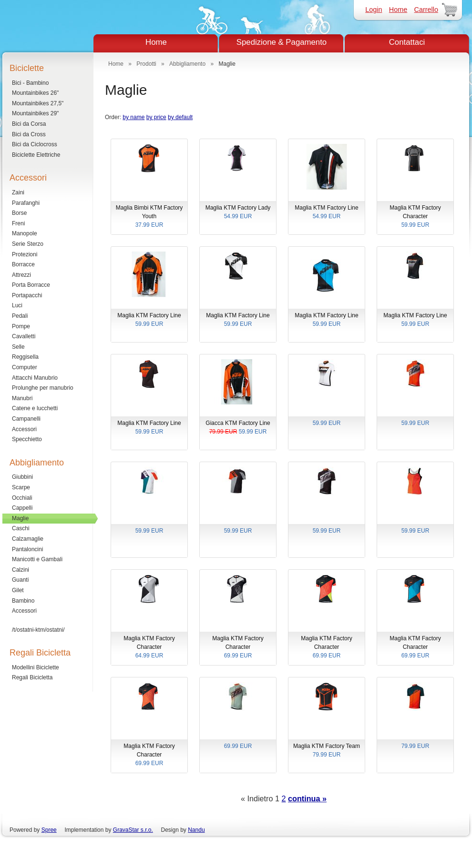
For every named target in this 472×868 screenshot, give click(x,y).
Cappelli (22, 508)
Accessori (24, 429)
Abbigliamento (187, 64)
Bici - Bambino (30, 83)
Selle (18, 347)
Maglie (20, 518)
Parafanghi (26, 203)
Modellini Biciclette (36, 667)
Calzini (21, 570)
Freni (18, 223)
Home (398, 10)
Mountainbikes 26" (35, 93)
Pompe (21, 326)
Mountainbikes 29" (35, 113)
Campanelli (26, 419)
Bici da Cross (29, 134)
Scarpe (21, 487)
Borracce (23, 264)
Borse (19, 213)
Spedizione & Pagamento (282, 42)
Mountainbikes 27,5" (38, 103)
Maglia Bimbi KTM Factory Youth (149, 217)
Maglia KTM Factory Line (327, 212)
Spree (49, 830)
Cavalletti (24, 336)
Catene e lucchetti (35, 408)
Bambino (23, 601)
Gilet (18, 590)
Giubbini (22, 477)
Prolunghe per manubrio (43, 388)
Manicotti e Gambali (37, 559)
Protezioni (25, 254)
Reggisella (25, 357)
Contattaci (407, 42)
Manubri (22, 398)
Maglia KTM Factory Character (415, 217)
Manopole (25, 233)
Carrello (426, 10)
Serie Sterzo (28, 244)
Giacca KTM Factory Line (238, 428)
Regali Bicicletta (32, 677)
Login (374, 10)
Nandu (196, 830)
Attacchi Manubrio (35, 378)
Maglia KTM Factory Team (327, 751)
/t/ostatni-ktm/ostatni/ (38, 630)
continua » (307, 798)
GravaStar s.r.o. (133, 830)
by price (156, 117)
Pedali (20, 316)
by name (133, 117)
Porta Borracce (31, 285)
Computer (25, 367)
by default (180, 117)
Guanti (20, 580)
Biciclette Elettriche (36, 155)
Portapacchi (27, 295)
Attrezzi (21, 275)
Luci (17, 305)
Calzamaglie (28, 539)
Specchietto (27, 439)
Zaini (18, 192)
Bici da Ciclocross (35, 144)
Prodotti (146, 64)
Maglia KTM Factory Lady (238, 212)
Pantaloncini (27, 549)
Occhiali (22, 498)
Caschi (21, 528)
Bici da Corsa (29, 124)
